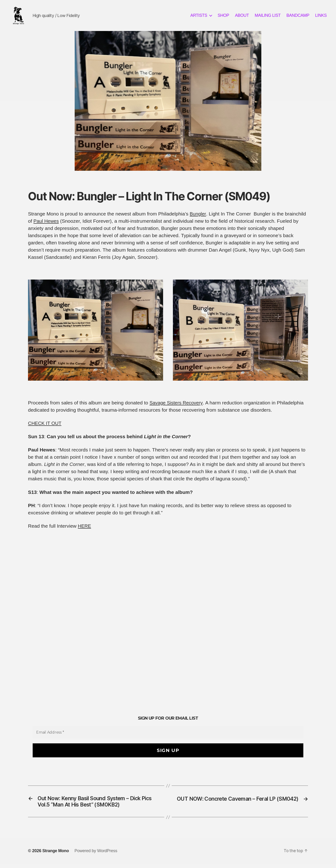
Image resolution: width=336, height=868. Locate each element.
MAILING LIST (268, 17)
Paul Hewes (46, 224)
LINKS (321, 17)
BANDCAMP (298, 17)
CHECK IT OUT (45, 426)
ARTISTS (199, 17)
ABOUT (242, 17)
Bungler (198, 217)
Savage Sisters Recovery (177, 406)
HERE (85, 529)
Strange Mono (56, 855)
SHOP (223, 17)
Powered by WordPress (96, 855)
